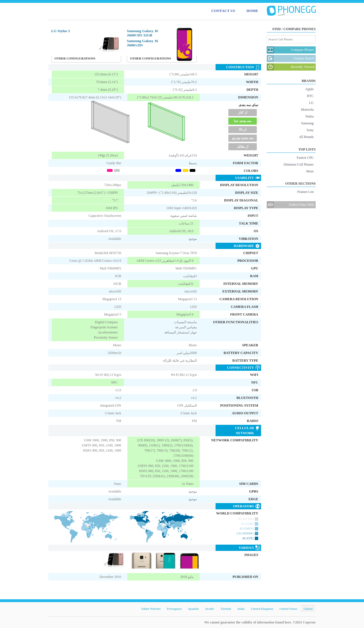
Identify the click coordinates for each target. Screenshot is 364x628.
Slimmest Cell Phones (299, 164)
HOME (252, 11)
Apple (310, 89)
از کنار (243, 112)
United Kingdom (262, 609)
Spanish (193, 609)
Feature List (305, 192)
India (241, 609)
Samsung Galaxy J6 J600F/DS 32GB (142, 33)
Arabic (210, 609)
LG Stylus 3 (61, 31)
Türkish (226, 609)
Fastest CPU (305, 158)
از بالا (243, 129)
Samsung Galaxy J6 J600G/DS (142, 43)
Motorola (307, 110)
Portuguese (174, 609)
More (310, 171)
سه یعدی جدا (243, 121)
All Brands (306, 137)
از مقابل (243, 147)
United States (288, 609)
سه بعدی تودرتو (243, 138)
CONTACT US (223, 11)
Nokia (310, 116)
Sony (310, 130)
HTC (310, 96)
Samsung (307, 123)
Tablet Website (151, 609)
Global (308, 609)
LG (311, 103)
